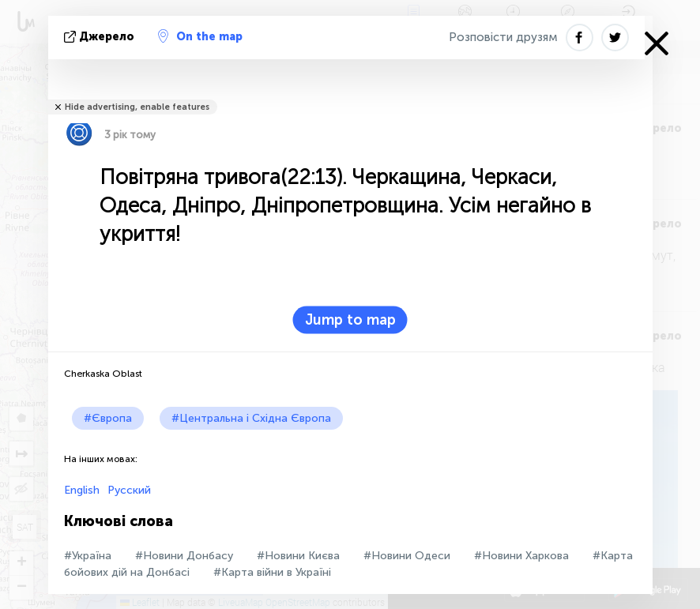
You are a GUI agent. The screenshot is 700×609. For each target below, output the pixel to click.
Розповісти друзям (503, 37)
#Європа (108, 418)
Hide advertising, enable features (137, 107)
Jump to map (350, 320)
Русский (129, 490)
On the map (200, 36)
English (82, 490)
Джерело (101, 37)
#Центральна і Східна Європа (251, 418)
